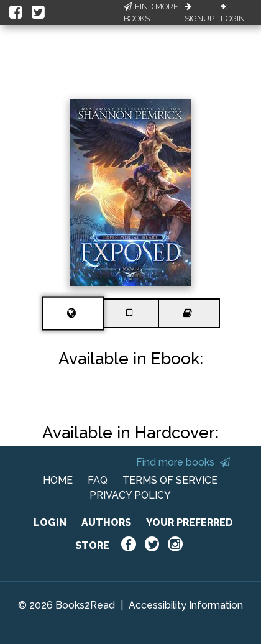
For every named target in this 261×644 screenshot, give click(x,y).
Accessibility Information (186, 605)
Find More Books (151, 13)
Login (233, 13)
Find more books (183, 462)
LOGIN (50, 522)
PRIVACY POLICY (130, 495)
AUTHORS (106, 522)
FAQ (98, 480)
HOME (58, 480)
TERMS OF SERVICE (170, 480)
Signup (199, 13)
